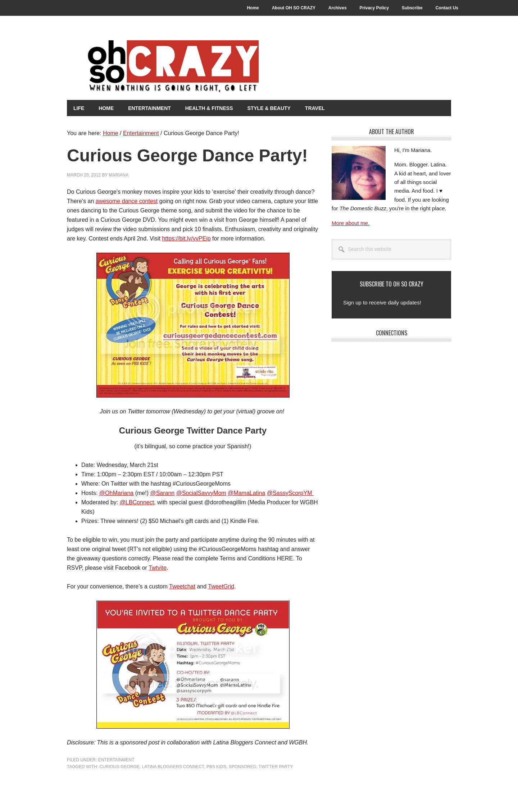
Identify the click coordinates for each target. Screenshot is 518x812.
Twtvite (158, 567)
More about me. (351, 223)
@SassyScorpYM (290, 493)
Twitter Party (276, 766)
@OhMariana (116, 493)
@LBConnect (137, 502)
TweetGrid (221, 586)
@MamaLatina (246, 493)
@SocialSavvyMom (201, 493)
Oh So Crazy (193, 67)
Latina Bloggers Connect (173, 766)
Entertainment (116, 760)
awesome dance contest (127, 201)
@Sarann (162, 493)
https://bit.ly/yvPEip (186, 238)
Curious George (119, 766)
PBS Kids (216, 766)
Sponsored (243, 766)
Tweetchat (182, 586)
